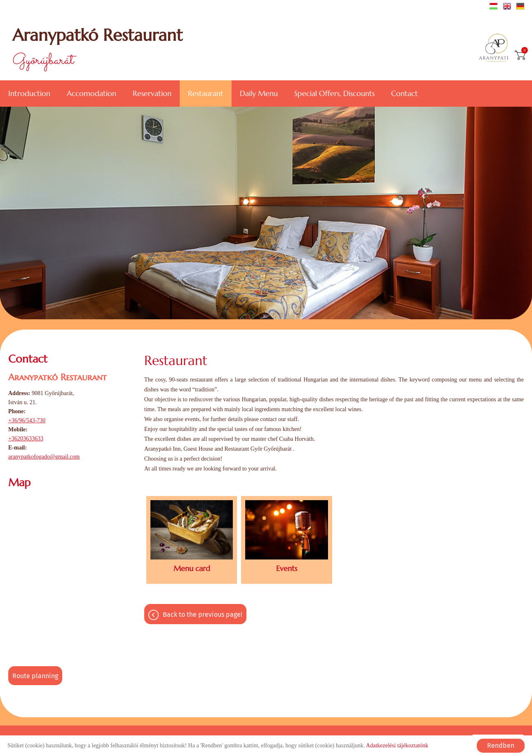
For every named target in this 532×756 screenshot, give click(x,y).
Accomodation (91, 93)
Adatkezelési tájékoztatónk (397, 745)
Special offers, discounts (334, 93)
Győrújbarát (97, 48)
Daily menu (259, 93)
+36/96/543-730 (27, 420)
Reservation (152, 93)
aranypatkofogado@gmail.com (44, 457)
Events (287, 568)
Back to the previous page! (203, 614)
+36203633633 (26, 439)
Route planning (35, 676)
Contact (404, 93)
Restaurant (206, 93)
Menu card (192, 568)
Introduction (29, 93)
